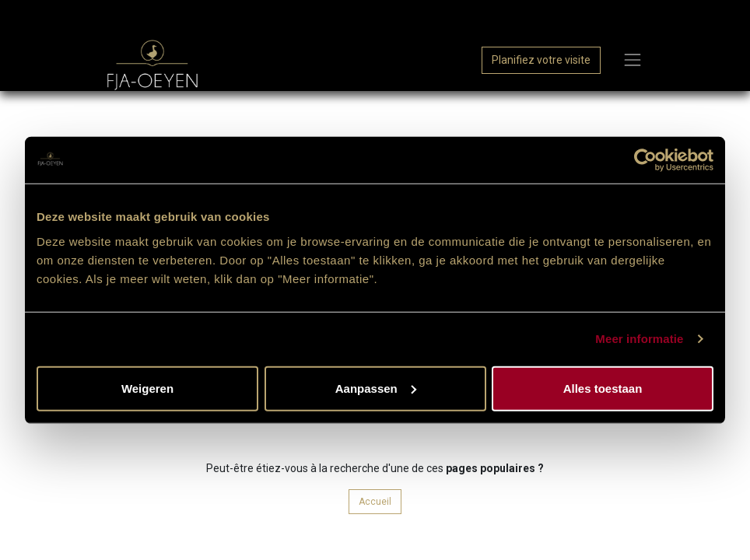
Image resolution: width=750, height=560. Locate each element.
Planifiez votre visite (541, 60)
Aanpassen (376, 388)
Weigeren (147, 388)
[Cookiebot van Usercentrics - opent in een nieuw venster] (645, 160)
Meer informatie (639, 339)
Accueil (375, 502)
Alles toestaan (603, 388)
